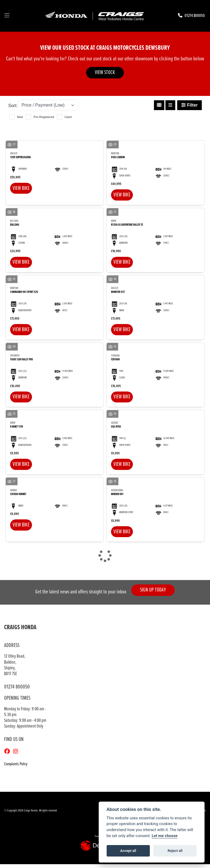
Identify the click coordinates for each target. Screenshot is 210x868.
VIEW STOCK (105, 73)
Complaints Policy (16, 768)
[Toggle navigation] (7, 16)
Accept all (128, 851)
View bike (22, 189)
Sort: (13, 106)
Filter (189, 105)
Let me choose (165, 836)
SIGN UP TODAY (154, 594)
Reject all (175, 851)
